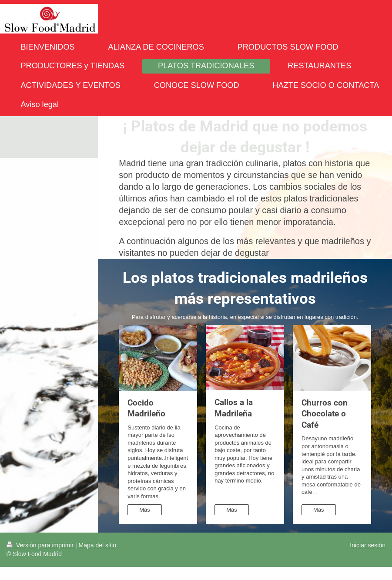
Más (145, 510)
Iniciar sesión (368, 545)
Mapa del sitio (97, 545)
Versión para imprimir (41, 545)
